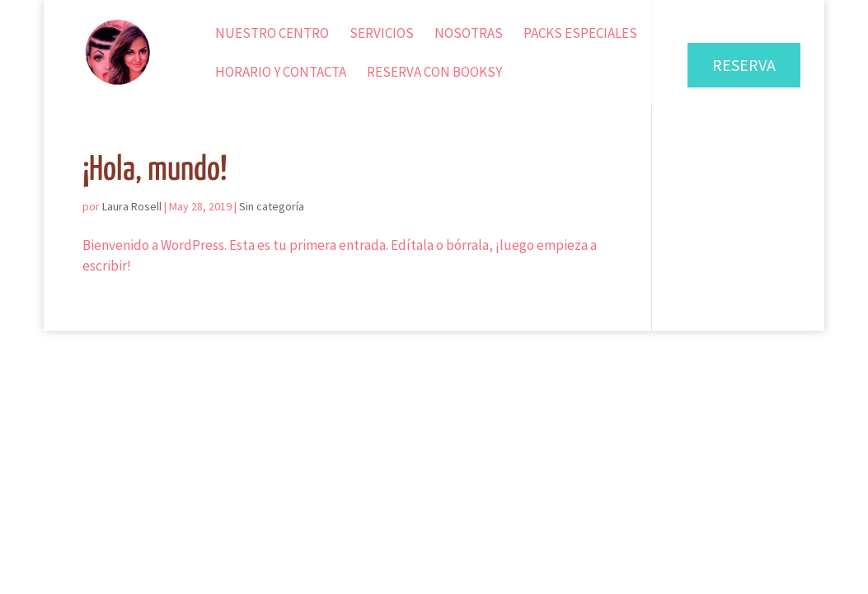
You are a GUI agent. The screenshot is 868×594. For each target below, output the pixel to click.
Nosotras (469, 35)
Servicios (382, 35)
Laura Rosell (132, 206)
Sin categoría (272, 206)
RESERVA (744, 65)
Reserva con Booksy (434, 73)
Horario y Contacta (281, 73)
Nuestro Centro (272, 35)
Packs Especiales (580, 35)
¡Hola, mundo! (155, 170)
